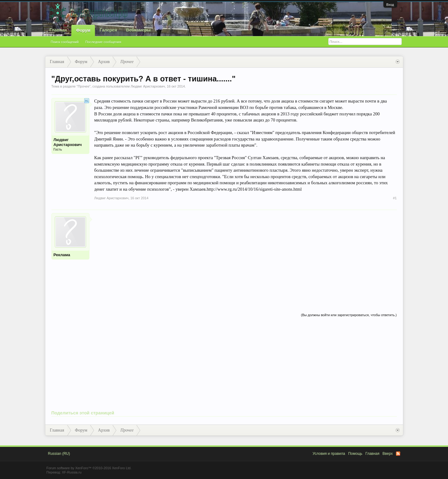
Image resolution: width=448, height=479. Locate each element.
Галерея (108, 30)
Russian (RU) (59, 454)
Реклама (62, 255)
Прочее (84, 86)
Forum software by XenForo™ (89, 468)
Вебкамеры (138, 30)
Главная (58, 30)
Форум (83, 30)
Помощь (355, 454)
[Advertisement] (246, 256)
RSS (398, 454)
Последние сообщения (103, 42)
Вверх (388, 454)
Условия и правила (329, 454)
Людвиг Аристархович (148, 86)
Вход (390, 5)
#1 (395, 198)
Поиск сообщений (65, 42)
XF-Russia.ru (72, 472)
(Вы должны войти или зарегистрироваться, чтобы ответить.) (349, 315)
